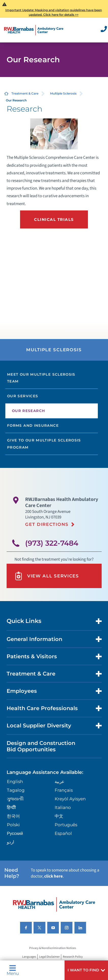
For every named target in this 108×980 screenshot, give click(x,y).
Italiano (63, 807)
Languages (29, 957)
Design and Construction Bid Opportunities (41, 746)
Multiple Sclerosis (63, 93)
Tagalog (16, 790)
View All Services (47, 576)
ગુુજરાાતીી (15, 799)
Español (63, 833)
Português (66, 825)
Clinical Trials (54, 219)
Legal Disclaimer (49, 957)
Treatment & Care (25, 93)
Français (64, 790)
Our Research (28, 411)
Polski (13, 825)
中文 (59, 816)
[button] (86, 970)
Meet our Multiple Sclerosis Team (41, 378)
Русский (15, 833)
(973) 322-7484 (52, 543)
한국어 (13, 816)
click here (53, 876)
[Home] (34, 30)
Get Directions (47, 524)
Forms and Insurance (33, 425)
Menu (13, 970)
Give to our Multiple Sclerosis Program (44, 444)
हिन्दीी (11, 807)
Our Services (23, 396)
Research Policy (73, 957)
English (15, 782)
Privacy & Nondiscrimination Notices (53, 948)
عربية (59, 782)
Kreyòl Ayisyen (70, 799)
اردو (11, 842)
